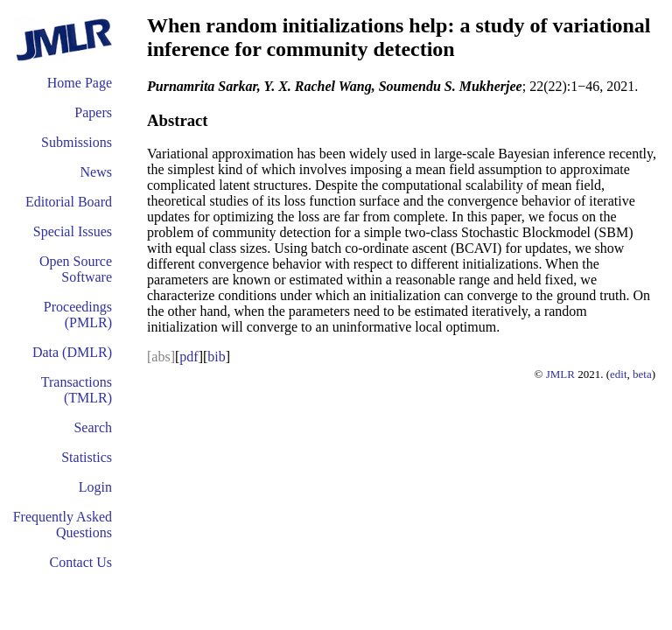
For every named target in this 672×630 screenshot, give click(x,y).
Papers (93, 112)
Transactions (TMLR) (77, 390)
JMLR (560, 374)
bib (216, 357)
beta (642, 374)
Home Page (80, 83)
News (96, 172)
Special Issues (73, 231)
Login (95, 487)
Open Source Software (76, 269)
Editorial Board (69, 202)
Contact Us (80, 562)
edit (619, 374)
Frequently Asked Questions (63, 525)
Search (93, 427)
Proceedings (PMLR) (78, 315)
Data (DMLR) (72, 352)
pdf (189, 357)
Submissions (77, 142)
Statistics (87, 457)
